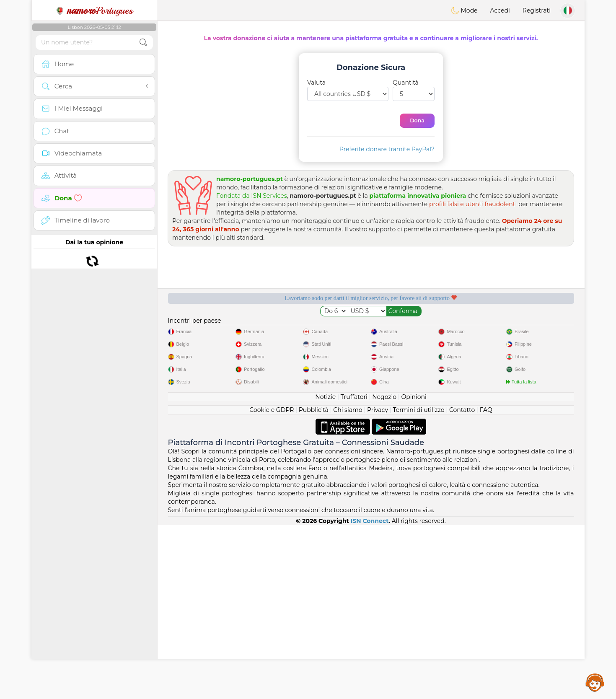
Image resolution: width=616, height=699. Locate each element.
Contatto (462, 584)
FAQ (486, 584)
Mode (464, 10)
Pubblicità (314, 584)
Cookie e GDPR (272, 584)
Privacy (378, 584)
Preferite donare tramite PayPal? (387, 149)
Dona (417, 120)
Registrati (537, 10)
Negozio (384, 571)
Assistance (595, 682)
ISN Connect (370, 695)
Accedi (500, 10)
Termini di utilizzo (418, 584)
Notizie (325, 571)
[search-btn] (143, 43)
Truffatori (354, 571)
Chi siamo (348, 584)
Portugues (94, 10)
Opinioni (414, 571)
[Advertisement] (371, 404)
